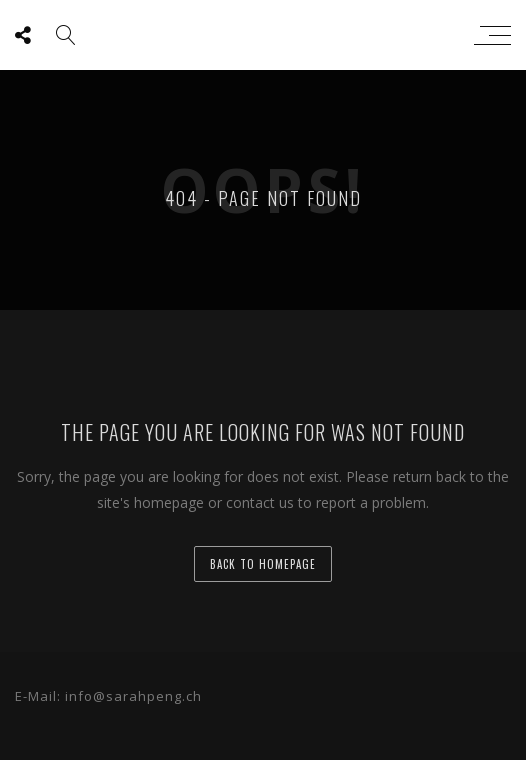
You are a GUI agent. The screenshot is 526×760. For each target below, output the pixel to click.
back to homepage (263, 564)
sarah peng (258, 35)
